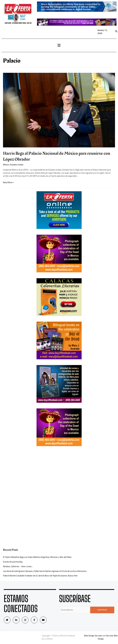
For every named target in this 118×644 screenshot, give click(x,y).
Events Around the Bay (13, 562)
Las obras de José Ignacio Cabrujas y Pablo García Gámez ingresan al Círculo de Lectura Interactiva (45, 571)
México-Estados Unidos (13, 165)
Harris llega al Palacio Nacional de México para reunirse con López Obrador (57, 156)
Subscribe (102, 610)
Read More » (8, 182)
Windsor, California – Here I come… (18, 566)
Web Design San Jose (93, 636)
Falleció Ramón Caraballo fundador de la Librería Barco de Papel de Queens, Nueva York (40, 576)
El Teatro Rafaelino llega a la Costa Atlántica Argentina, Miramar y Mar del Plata (37, 557)
